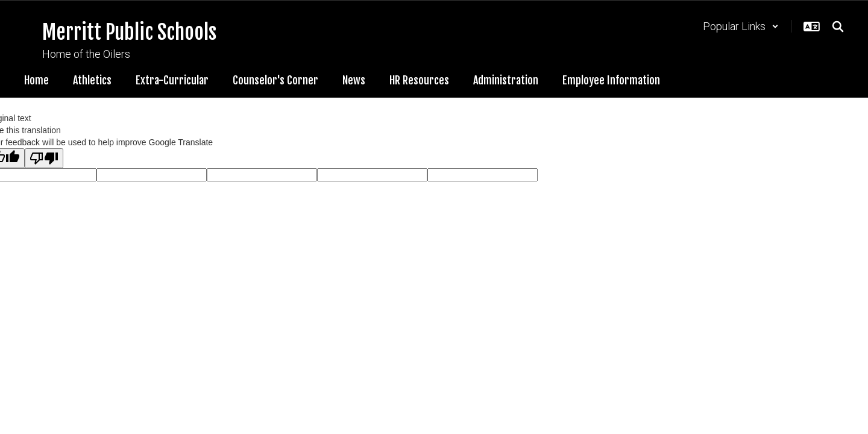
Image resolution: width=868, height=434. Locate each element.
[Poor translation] (44, 158)
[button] (741, 26)
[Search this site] (838, 27)
